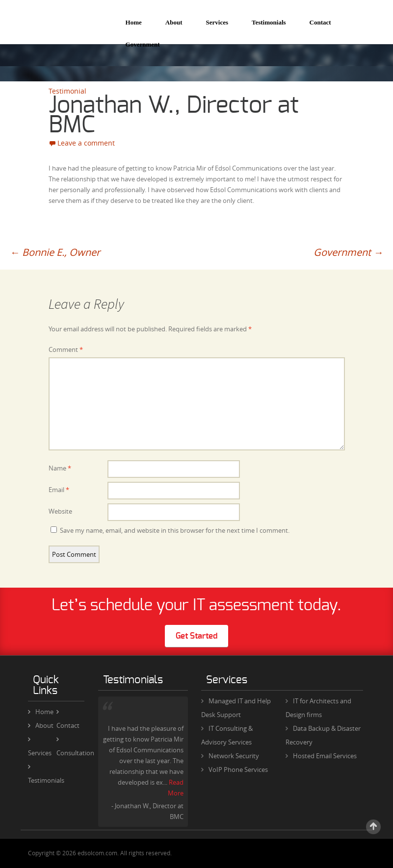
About (174, 23)
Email (59, 490)
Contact (320, 23)
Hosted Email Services (325, 756)
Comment (66, 349)
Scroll (373, 827)
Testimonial (67, 91)
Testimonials (269, 23)
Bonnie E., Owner (55, 252)
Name (60, 468)
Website (60, 511)
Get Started (196, 636)
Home (134, 23)
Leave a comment (86, 143)
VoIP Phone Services (238, 769)
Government (143, 45)
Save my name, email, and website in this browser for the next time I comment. (175, 530)
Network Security (234, 756)
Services (217, 23)
